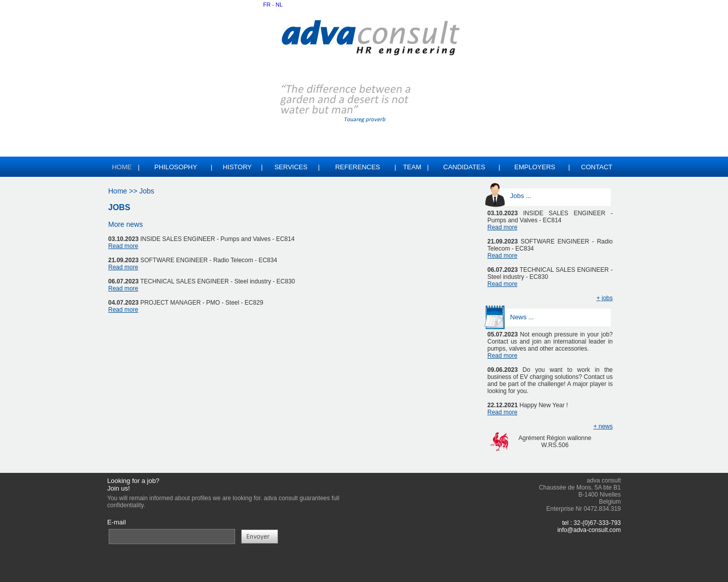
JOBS (119, 207)
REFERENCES (358, 167)
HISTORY (237, 167)
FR (267, 5)
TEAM (412, 167)
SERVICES (291, 167)
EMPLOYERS (535, 167)
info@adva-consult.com (589, 530)
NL (279, 5)
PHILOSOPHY (176, 167)
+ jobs (605, 298)
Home (118, 191)
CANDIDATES (464, 167)
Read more (123, 246)
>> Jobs (141, 191)
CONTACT (597, 167)
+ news (603, 426)
